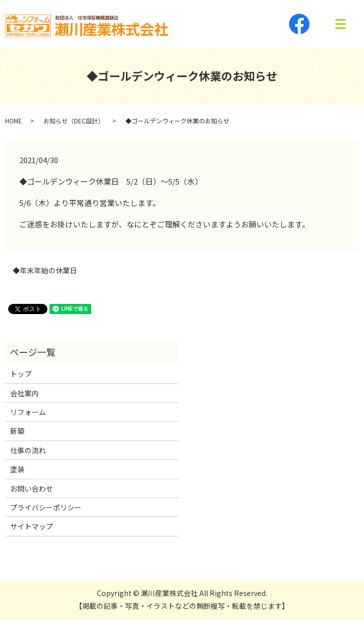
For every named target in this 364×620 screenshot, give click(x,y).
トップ (21, 374)
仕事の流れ (28, 450)
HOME (14, 121)
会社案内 (24, 393)
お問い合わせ (32, 488)
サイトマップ (32, 526)
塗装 (17, 469)
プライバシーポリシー (46, 507)
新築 (17, 431)
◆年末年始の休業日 (45, 270)
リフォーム (28, 412)
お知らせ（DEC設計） (74, 121)
